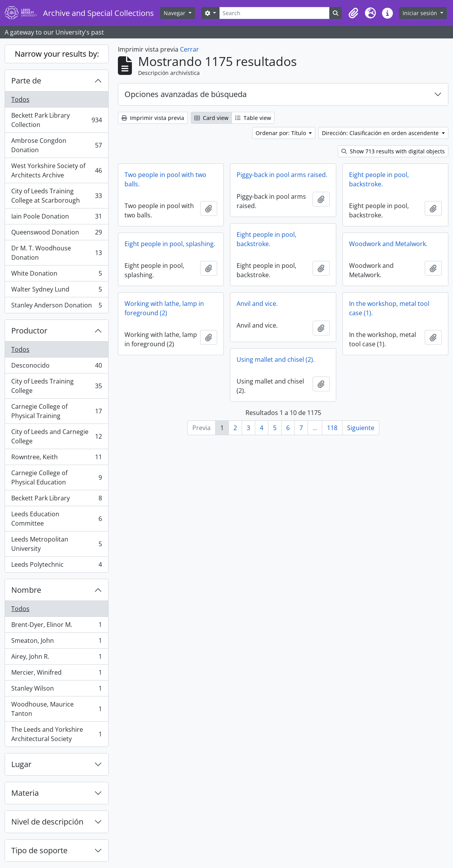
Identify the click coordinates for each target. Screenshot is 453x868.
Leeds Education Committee (56, 519)
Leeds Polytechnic (56, 566)
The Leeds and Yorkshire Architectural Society (56, 734)
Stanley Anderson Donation (56, 307)
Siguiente (361, 428)
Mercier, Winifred (56, 674)
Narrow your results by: (57, 54)
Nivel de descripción (47, 822)
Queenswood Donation (56, 234)
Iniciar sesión (421, 13)
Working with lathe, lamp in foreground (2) (164, 308)
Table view (253, 118)
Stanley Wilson (56, 690)
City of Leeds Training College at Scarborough (56, 196)
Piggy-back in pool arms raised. (282, 175)
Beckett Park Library (56, 500)
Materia (25, 793)
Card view (211, 118)
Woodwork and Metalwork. (388, 244)
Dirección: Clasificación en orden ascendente (381, 133)
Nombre (26, 590)
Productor (29, 331)
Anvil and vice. (257, 304)
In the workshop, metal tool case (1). (389, 308)
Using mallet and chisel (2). (276, 359)
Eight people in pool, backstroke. (379, 179)
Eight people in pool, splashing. (170, 244)
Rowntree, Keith (56, 459)
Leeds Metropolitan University (56, 544)
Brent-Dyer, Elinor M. (56, 626)
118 (332, 428)
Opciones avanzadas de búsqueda (186, 94)
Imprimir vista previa (153, 118)
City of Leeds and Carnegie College (56, 436)
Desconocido (56, 367)
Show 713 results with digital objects (393, 151)
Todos (20, 99)
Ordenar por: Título (282, 133)
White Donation (56, 275)
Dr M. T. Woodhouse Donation (56, 253)
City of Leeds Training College (56, 386)
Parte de (26, 81)
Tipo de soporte (39, 850)
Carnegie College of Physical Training (56, 411)
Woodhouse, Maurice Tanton (56, 709)
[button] (353, 13)
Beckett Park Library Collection (56, 120)
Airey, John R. (56, 658)
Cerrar (189, 49)
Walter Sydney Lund (56, 291)
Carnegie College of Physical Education (56, 477)
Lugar (21, 764)
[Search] (274, 13)
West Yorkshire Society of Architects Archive (56, 170)
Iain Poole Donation (56, 218)
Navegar (175, 13)
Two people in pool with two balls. (165, 179)
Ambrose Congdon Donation (56, 145)
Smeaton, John (56, 642)
